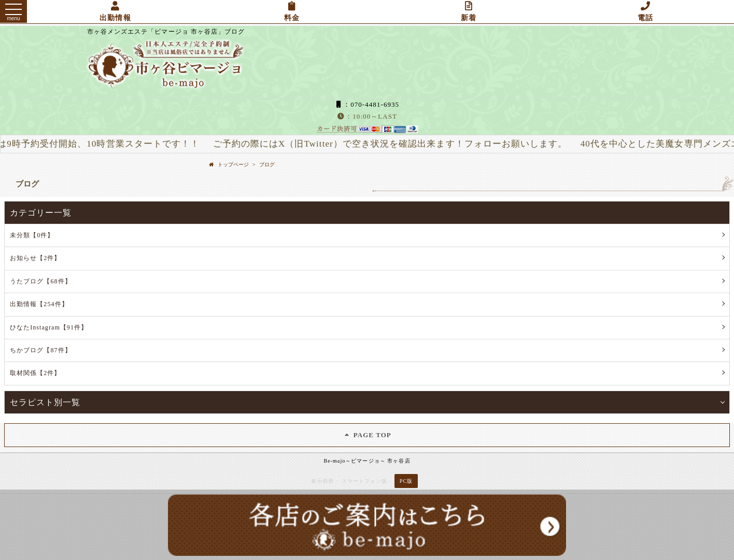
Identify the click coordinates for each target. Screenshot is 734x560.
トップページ (233, 164)
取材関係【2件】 (36, 373)
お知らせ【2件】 (36, 258)
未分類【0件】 (32, 235)
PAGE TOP (367, 435)
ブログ (267, 164)
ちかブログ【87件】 (41, 350)
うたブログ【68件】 (41, 281)
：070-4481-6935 (367, 104)
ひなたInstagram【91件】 (49, 327)
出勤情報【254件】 (39, 304)
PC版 (406, 481)
